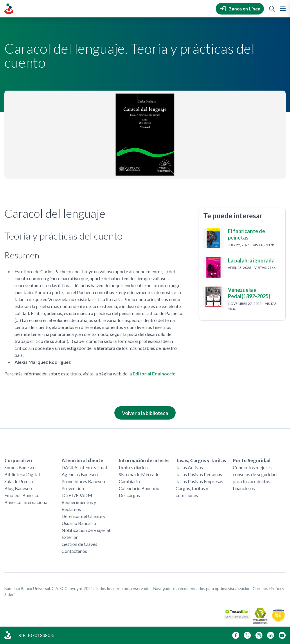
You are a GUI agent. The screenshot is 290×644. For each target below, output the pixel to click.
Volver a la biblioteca (145, 413)
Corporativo (18, 460)
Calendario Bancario (139, 488)
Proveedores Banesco (83, 481)
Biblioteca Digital (22, 474)
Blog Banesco (18, 488)
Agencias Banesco (80, 474)
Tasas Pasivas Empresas (199, 481)
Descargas (129, 495)
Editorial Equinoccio (154, 374)
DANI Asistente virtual (84, 467)
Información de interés (144, 460)
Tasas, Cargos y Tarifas (201, 460)
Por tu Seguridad (252, 460)
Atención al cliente (82, 460)
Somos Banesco (20, 467)
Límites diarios (133, 467)
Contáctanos (74, 551)
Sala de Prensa (19, 481)
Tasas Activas (189, 467)
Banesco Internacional (26, 502)
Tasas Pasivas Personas (199, 474)
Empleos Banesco (22, 495)
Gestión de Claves (79, 544)
